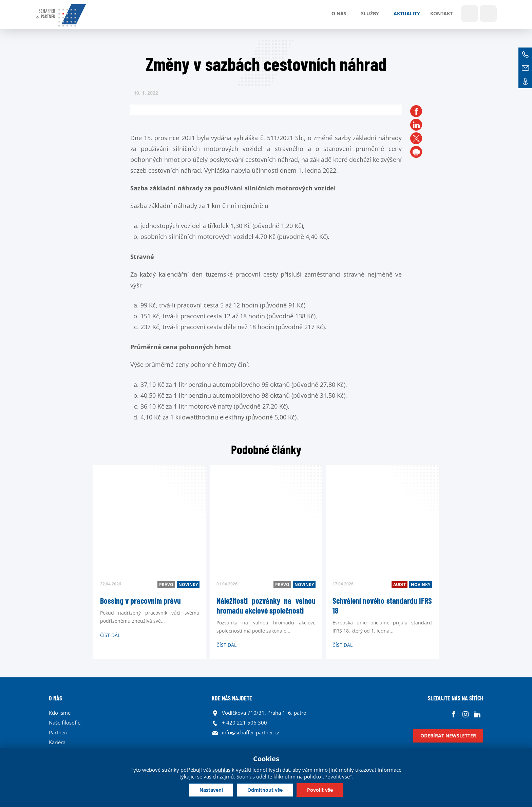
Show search (470, 14)
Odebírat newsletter (448, 736)
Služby (370, 13)
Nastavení (211, 790)
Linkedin (477, 715)
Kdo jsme (60, 713)
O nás (339, 13)
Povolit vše (320, 790)
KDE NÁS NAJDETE (232, 698)
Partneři (58, 732)
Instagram (465, 715)
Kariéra (57, 742)
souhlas (221, 770)
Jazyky (488, 14)
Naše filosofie (65, 722)
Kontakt (441, 13)
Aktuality (407, 13)
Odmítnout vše (265, 790)
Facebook (453, 715)
